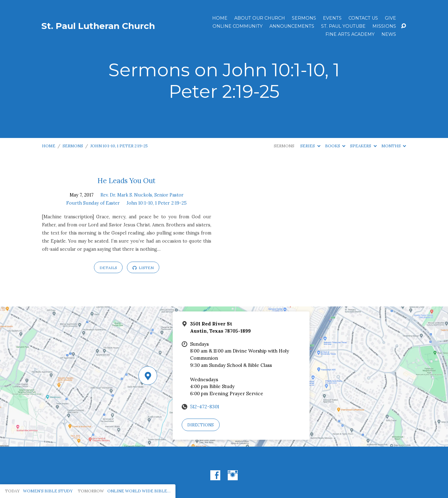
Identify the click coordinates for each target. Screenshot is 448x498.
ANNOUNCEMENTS (292, 26)
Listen (143, 268)
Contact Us (363, 18)
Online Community (238, 26)
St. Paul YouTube (343, 26)
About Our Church (260, 18)
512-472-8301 (205, 407)
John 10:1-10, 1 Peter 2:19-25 (119, 146)
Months (394, 146)
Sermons (304, 18)
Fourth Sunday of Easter (93, 203)
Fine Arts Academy (350, 34)
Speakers (363, 146)
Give (390, 18)
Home (220, 18)
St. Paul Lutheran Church (98, 26)
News (389, 34)
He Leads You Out (126, 180)
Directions (201, 425)
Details (108, 268)
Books (335, 146)
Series (310, 146)
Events (332, 18)
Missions (384, 26)
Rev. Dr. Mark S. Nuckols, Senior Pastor (142, 195)
